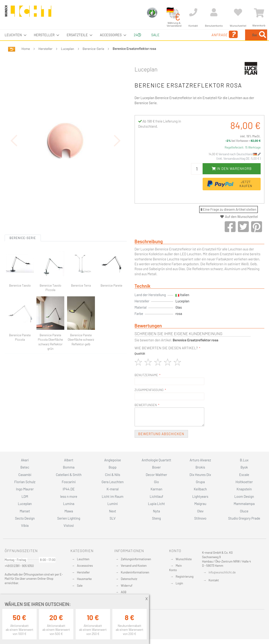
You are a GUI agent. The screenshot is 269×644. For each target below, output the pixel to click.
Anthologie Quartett (156, 460)
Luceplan (68, 49)
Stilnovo (200, 518)
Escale (244, 475)
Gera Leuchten (112, 482)
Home (26, 49)
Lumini (113, 504)
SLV (113, 518)
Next (113, 511)
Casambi (25, 475)
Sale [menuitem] (155, 35)
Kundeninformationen (135, 572)
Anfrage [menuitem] (188, 34)
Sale (80, 586)
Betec (25, 467)
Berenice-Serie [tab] (23, 230)
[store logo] (28, 13)
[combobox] (233, 35)
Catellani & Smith (69, 475)
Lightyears (200, 496)
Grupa (200, 482)
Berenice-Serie (93, 49)
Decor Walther (156, 475)
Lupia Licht (156, 504)
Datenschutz (129, 579)
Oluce (244, 511)
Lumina (69, 504)
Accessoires (85, 566)
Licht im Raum (112, 496)
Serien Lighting (69, 518)
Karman (156, 489)
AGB (123, 592)
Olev (200, 511)
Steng (156, 518)
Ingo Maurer (25, 489)
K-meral (113, 489)
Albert (69, 460)
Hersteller (46, 49)
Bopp (113, 467)
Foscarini (69, 482)
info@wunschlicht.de (222, 572)
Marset (25, 511)
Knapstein (244, 489)
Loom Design (244, 496)
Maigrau (200, 504)
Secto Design (25, 518)
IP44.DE (69, 489)
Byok (244, 467)
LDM (25, 496)
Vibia (25, 525)
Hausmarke (84, 579)
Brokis (200, 467)
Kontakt (214, 580)
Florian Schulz (25, 482)
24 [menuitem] (137, 35)
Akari (25, 460)
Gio (156, 482)
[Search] (263, 35)
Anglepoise (113, 460)
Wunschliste (184, 559)
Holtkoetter (244, 482)
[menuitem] (14, 35)
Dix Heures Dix (200, 475)
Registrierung (185, 576)
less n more (69, 496)
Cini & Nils (112, 475)
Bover (156, 467)
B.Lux (244, 460)
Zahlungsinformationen (136, 559)
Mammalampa (244, 504)
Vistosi (69, 525)
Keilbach (200, 489)
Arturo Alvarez (200, 460)
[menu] (134, 35)
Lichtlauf (156, 496)
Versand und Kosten (134, 566)
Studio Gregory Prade (244, 518)
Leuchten (83, 559)
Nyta (156, 511)
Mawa (69, 511)
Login (179, 583)
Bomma (69, 467)
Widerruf (126, 586)
